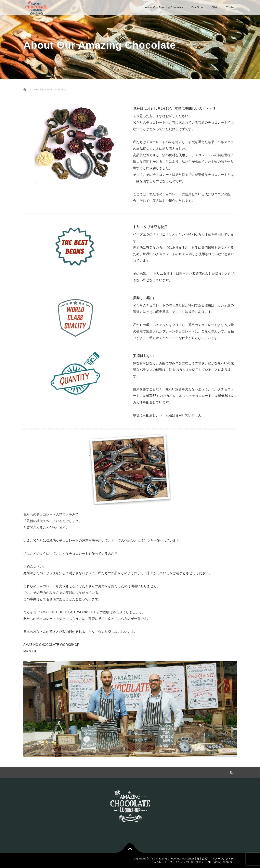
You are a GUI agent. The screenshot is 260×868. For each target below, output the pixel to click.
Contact (231, 7)
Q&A (215, 7)
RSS (231, 772)
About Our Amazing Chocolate (164, 7)
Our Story (197, 7)
